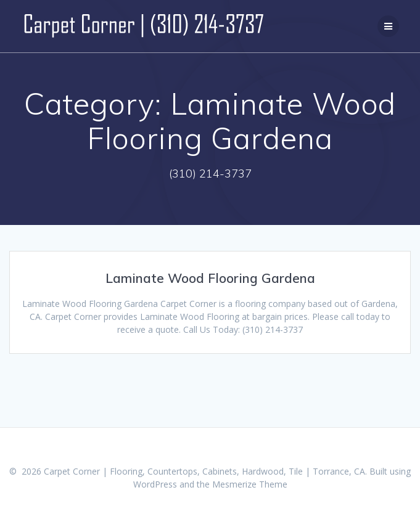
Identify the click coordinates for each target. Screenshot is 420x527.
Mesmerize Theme (250, 484)
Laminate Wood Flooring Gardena (210, 278)
